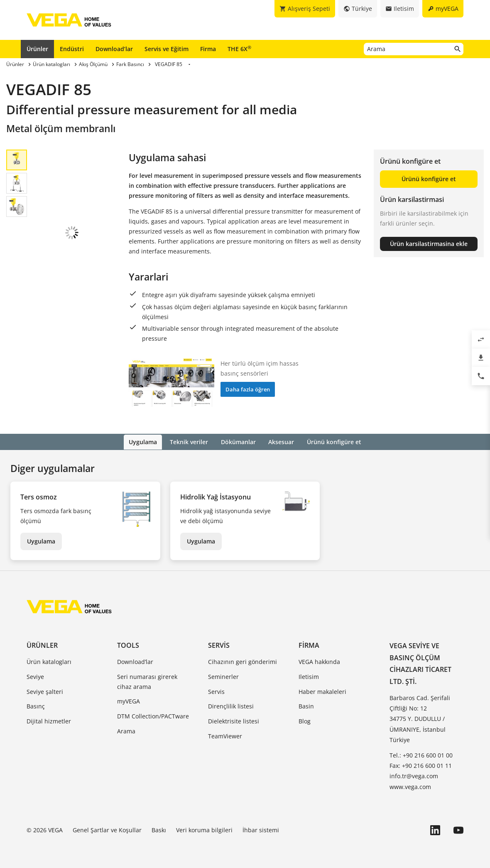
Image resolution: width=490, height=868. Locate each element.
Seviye (35, 676)
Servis (219, 644)
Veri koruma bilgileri (204, 829)
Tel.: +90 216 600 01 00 (421, 754)
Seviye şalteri (45, 691)
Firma (208, 49)
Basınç (36, 706)
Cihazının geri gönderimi (243, 661)
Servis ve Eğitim (167, 49)
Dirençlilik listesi (231, 706)
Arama (126, 730)
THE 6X (239, 49)
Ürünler (37, 49)
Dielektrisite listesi (234, 721)
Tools (128, 644)
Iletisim (309, 676)
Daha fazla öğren (248, 389)
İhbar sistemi (261, 829)
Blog (305, 721)
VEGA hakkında (319, 661)
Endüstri (72, 49)
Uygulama (41, 540)
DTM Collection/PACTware (153, 716)
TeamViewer (225, 735)
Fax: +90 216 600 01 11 (421, 765)
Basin (306, 706)
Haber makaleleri (322, 691)
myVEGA (129, 701)
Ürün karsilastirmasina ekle (429, 244)
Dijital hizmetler (49, 721)
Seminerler (223, 676)
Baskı (159, 829)
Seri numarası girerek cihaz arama (147, 681)
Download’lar (114, 49)
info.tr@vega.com (414, 776)
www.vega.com (410, 786)
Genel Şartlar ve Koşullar (107, 829)
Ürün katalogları (49, 661)
